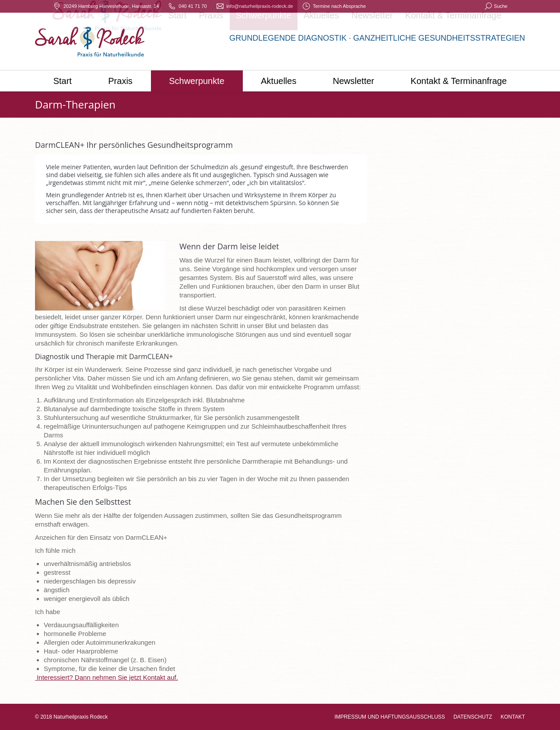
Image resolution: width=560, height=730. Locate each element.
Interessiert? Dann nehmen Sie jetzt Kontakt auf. (107, 677)
